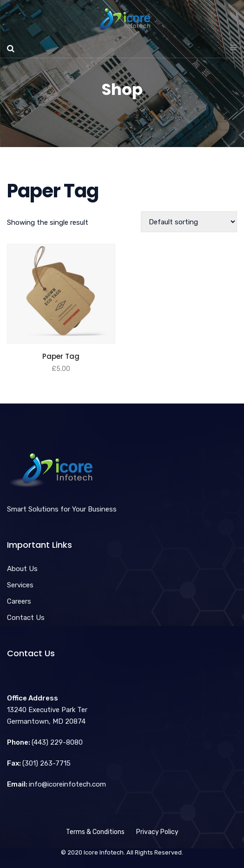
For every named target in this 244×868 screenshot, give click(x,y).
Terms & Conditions (95, 832)
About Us (22, 569)
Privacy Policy (157, 832)
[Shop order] (189, 222)
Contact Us (26, 618)
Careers (19, 601)
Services (20, 585)
